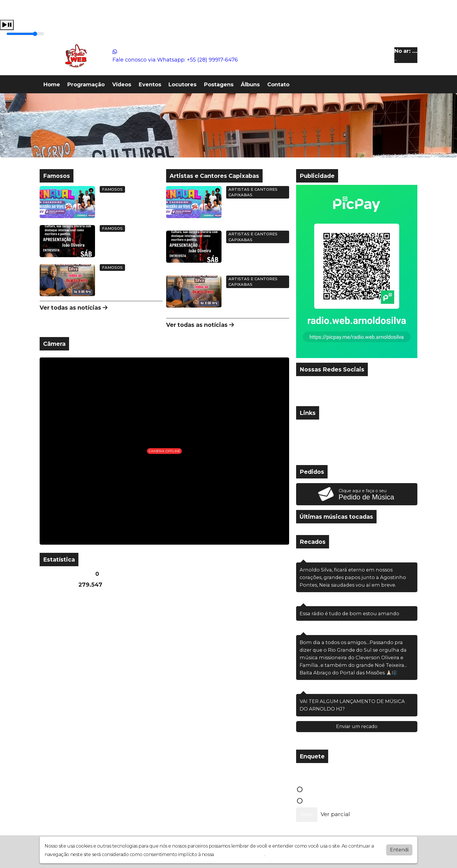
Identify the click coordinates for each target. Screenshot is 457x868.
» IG (304, 436)
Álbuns (250, 85)
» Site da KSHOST (323, 445)
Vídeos (122, 85)
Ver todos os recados (357, 741)
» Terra (308, 455)
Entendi (399, 850)
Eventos (150, 85)
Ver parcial (335, 814)
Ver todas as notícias (74, 308)
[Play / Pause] (7, 25)
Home (52, 85)
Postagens (219, 85)
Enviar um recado (357, 726)
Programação (86, 85)
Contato (278, 85)
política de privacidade (240, 854)
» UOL (307, 426)
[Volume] (25, 34)
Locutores (182, 85)
